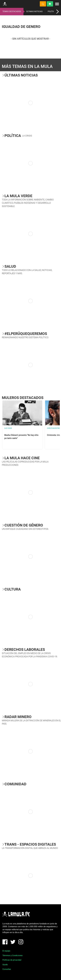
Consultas (7, 969)
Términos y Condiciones (13, 955)
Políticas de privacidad (12, 960)
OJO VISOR (8, 428)
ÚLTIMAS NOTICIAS (34, 11)
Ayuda (5, 965)
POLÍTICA (52, 11)
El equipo (6, 951)
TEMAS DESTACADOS (12, 11)
